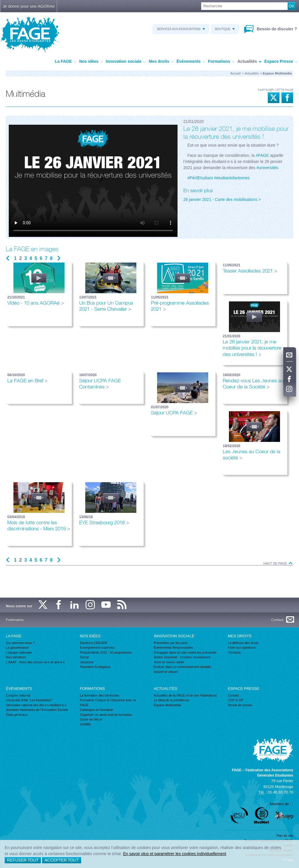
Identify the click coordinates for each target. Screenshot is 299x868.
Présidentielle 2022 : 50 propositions (106, 652)
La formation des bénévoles (99, 695)
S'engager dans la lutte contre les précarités (185, 652)
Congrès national (18, 695)
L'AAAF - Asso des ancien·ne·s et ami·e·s (35, 662)
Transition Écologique (95, 667)
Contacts (234, 652)
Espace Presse (281, 62)
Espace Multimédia (167, 705)
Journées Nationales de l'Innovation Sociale (37, 710)
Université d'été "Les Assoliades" (29, 700)
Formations (221, 62)
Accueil (235, 73)
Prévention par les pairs (171, 643)
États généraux (17, 715)
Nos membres (16, 657)
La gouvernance (17, 647)
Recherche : (0, 2)
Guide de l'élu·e (91, 719)
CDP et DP (236, 700)
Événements (191, 62)
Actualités (249, 62)
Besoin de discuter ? (276, 29)
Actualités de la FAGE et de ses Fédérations (185, 695)
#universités (267, 168)
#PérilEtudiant (200, 178)
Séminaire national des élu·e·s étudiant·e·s (36, 705)
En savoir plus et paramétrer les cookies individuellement (174, 854)
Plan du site (285, 836)
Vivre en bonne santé (169, 662)
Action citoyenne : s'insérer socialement (182, 657)
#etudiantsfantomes (232, 178)
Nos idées (91, 62)
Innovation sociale (126, 62)
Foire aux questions (242, 647)
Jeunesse (87, 662)
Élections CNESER (93, 643)
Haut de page (278, 564)
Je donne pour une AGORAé (29, 6)
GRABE (85, 724)
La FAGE (66, 62)
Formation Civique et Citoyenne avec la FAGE (108, 703)
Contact (233, 695)
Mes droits (161, 62)
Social (84, 657)
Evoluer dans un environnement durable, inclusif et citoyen (183, 669)
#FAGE (262, 155)
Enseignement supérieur (97, 647)
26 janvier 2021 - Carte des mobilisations (220, 199)
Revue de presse (240, 705)
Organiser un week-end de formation (106, 715)
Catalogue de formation (96, 710)
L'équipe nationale (19, 652)
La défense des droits (243, 643)
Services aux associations (181, 29)
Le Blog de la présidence (172, 700)
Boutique (225, 29)
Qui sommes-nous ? (20, 643)
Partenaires (15, 620)
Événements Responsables (173, 647)
